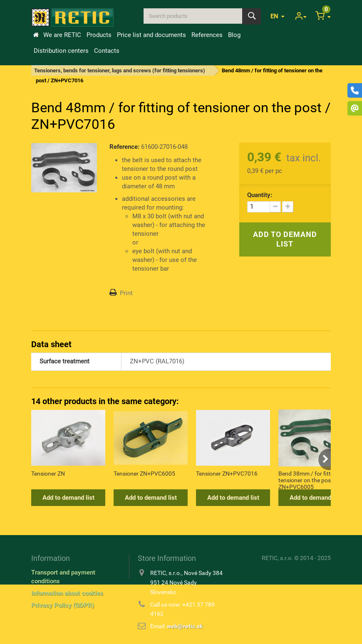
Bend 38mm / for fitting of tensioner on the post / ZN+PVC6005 (312, 480)
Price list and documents (151, 35)
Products (99, 35)
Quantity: (260, 195)
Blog (234, 35)
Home (36, 35)
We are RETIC (62, 35)
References (207, 35)
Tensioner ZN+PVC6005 (144, 474)
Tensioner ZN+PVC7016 (227, 474)
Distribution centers (61, 51)
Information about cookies (67, 593)
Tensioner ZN (48, 474)
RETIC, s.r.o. (277, 558)
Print (126, 293)
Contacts (107, 51)
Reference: (124, 147)
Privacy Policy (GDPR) (63, 605)
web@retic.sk (185, 626)
